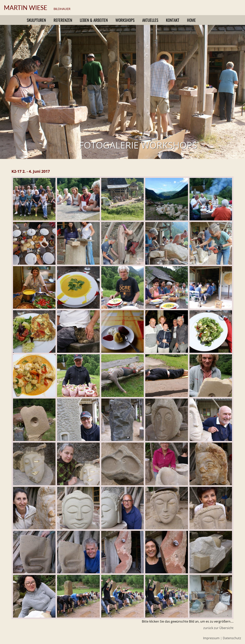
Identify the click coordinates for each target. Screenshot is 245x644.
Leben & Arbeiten (94, 20)
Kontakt (173, 20)
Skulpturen (36, 20)
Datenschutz (232, 638)
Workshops (125, 20)
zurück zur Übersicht (218, 628)
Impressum (211, 638)
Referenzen (63, 20)
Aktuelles (150, 20)
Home (191, 20)
